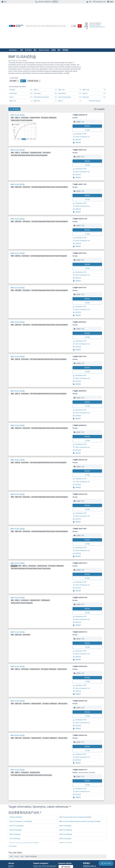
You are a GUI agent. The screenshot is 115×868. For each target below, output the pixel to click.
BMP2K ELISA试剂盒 (66, 843)
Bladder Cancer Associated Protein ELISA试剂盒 (24, 843)
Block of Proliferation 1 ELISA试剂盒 (21, 821)
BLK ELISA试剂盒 (15, 839)
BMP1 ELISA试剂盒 (65, 826)
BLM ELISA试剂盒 (15, 834)
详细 (87, 130)
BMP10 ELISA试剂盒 (66, 830)
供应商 (53, 50)
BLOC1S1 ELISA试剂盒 (17, 826)
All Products (13, 50)
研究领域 (65, 50)
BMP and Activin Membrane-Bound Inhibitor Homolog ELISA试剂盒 (80, 821)
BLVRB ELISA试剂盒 (16, 817)
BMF (22, 856)
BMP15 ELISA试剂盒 (66, 834)
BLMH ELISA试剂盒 (16, 830)
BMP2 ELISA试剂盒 (65, 839)
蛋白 (35, 50)
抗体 (22, 50)
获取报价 (87, 126)
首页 (11, 856)
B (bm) (17, 856)
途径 (59, 50)
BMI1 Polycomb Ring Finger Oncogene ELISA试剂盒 (75, 817)
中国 (83, 122)
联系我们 (55, 2)
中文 (4, 2)
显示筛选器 (14, 109)
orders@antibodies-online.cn (97, 27)
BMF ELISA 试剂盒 (18, 115)
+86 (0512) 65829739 (43, 2)
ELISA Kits (28, 50)
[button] (12, 846)
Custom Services (44, 50)
